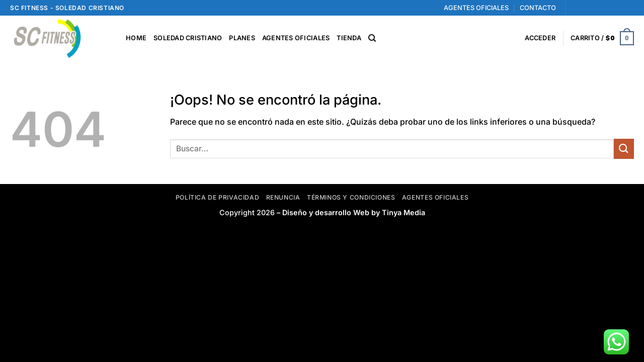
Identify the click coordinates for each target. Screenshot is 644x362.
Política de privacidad (217, 197)
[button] (540, 38)
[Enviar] (624, 149)
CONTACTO (538, 8)
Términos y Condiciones (351, 197)
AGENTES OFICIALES (476, 8)
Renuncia (283, 197)
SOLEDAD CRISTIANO (188, 38)
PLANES (242, 38)
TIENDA (349, 38)
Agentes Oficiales (435, 197)
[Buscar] (372, 38)
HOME (136, 38)
